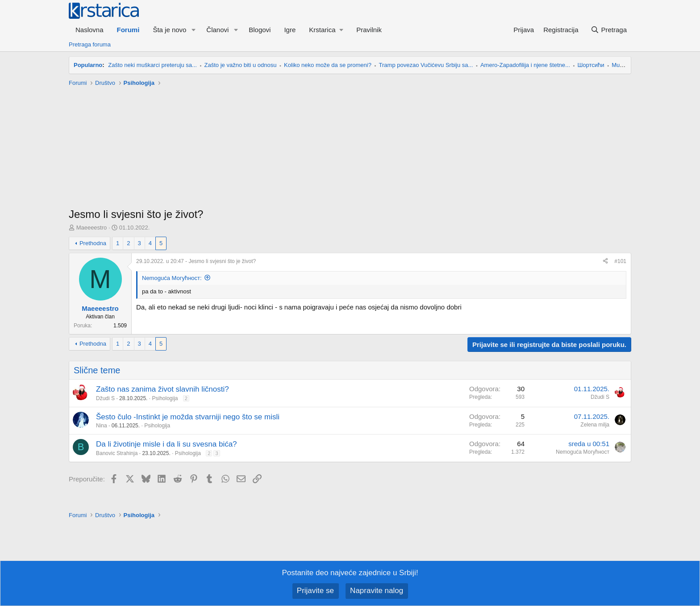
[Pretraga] (609, 30)
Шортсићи (591, 65)
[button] (193, 30)
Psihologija (165, 398)
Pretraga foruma (90, 44)
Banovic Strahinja (117, 453)
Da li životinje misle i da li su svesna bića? (167, 444)
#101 (620, 261)
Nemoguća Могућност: (172, 278)
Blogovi (260, 30)
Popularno (88, 65)
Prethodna (93, 243)
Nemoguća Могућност (583, 452)
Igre (290, 30)
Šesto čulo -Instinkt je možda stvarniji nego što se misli (188, 417)
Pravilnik (369, 30)
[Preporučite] (605, 261)
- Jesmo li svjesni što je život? (196, 261)
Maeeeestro (92, 228)
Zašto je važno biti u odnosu (241, 65)
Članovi (217, 30)
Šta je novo (169, 30)
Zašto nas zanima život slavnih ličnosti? (162, 389)
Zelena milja (595, 425)
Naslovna (90, 30)
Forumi (128, 30)
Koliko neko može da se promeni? (328, 65)
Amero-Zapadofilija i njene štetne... (525, 65)
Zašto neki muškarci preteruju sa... (152, 65)
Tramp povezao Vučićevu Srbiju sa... (426, 65)
